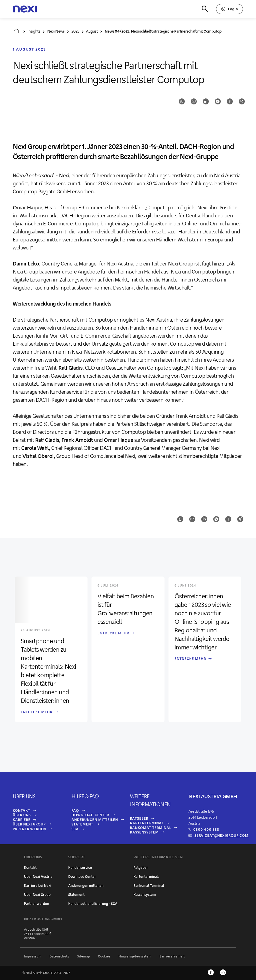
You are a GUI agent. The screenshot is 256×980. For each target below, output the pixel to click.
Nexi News (56, 31)
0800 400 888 (206, 829)
